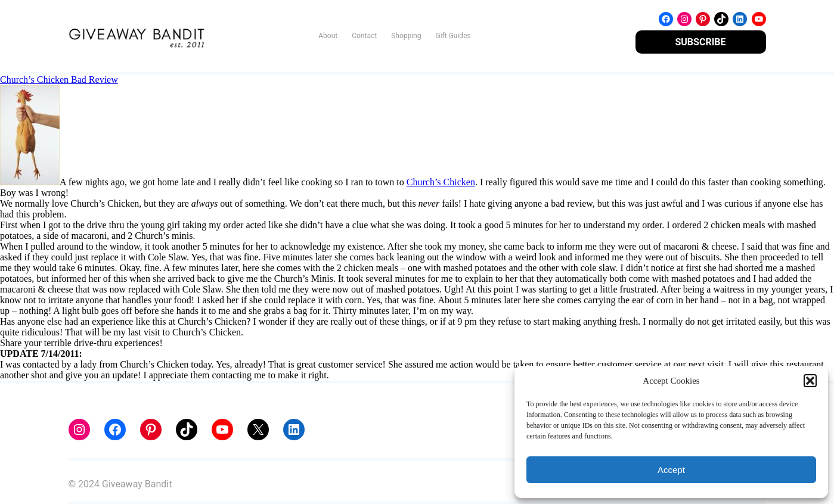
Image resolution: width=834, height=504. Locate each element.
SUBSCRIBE (700, 42)
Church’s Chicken (441, 182)
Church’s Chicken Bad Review (59, 80)
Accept (671, 470)
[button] (810, 381)
